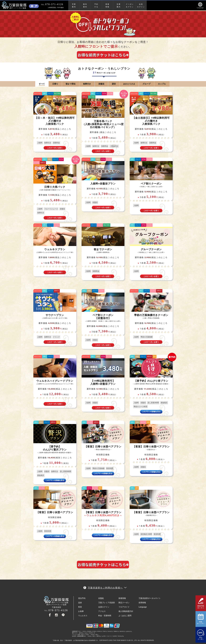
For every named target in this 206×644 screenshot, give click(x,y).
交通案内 (119, 6)
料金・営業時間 (105, 616)
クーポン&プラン (130, 6)
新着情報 (107, 6)
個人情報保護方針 (126, 611)
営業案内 (74, 6)
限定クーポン (124, 603)
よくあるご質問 (125, 616)
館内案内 (85, 6)
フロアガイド (124, 607)
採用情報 (142, 603)
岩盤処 (101, 598)
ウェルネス (83, 616)
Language (143, 607)
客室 (80, 607)
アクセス (102, 611)
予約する (96, 6)
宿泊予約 (82, 598)
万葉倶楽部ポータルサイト (150, 598)
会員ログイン (141, 6)
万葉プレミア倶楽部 (107, 603)
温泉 (80, 603)
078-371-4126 (58, 610)
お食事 (81, 611)
